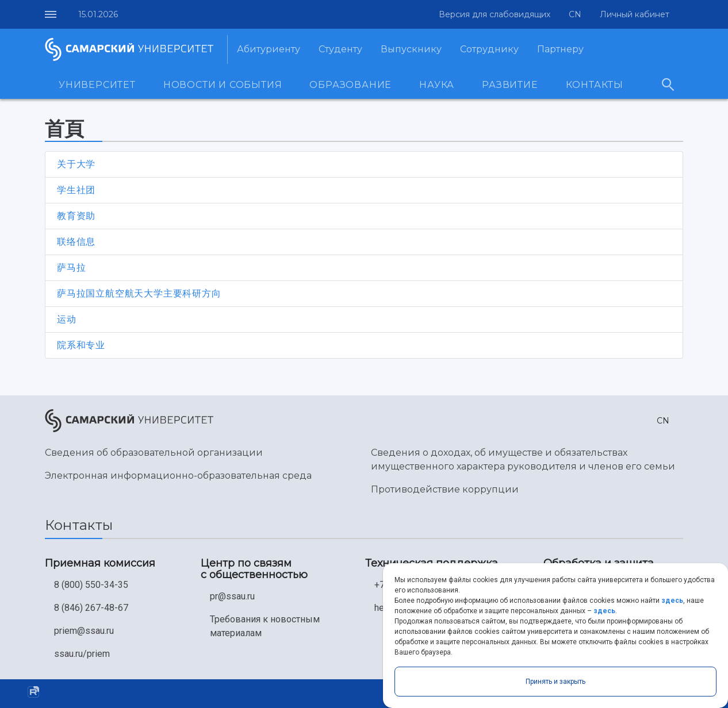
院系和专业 (81, 345)
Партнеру (560, 49)
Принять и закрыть (555, 682)
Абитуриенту (269, 49)
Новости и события (223, 85)
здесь (672, 601)
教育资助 (76, 216)
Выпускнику (411, 49)
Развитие (510, 85)
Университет (97, 85)
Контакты (595, 85)
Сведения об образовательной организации (154, 453)
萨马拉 (71, 268)
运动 (67, 319)
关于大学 (76, 164)
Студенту (340, 49)
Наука (437, 85)
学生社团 (76, 190)
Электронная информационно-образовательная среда (178, 476)
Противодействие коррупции (445, 489)
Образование (350, 85)
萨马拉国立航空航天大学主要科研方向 (139, 293)
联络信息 (76, 242)
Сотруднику (489, 49)
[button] (573, 15)
